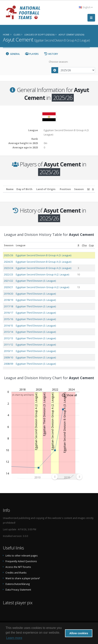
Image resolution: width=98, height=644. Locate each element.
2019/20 (8, 294)
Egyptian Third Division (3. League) (36, 281)
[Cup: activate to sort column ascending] (91, 245)
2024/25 (8, 262)
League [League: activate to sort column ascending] (21, 245)
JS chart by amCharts (23, 395)
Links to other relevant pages (22, 556)
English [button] (86, 7)
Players (32, 54)
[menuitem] (67, 477)
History (51, 54)
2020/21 (8, 287)
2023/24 (8, 268)
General (13, 54)
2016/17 (8, 313)
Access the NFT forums (18, 567)
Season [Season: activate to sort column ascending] (9, 245)
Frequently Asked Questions (21, 561)
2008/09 (8, 364)
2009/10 (8, 357)
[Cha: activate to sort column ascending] (84, 245)
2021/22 (8, 281)
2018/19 (8, 300)
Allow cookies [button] (79, 633)
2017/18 (8, 306)
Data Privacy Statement (18, 590)
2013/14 (8, 332)
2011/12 (8, 345)
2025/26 (8, 255)
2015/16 (8, 319)
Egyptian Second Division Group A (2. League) (42, 274)
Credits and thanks (16, 573)
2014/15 (8, 326)
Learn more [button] (14, 638)
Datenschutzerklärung (18, 584)
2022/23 (8, 274)
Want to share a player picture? (23, 578)
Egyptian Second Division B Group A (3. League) (44, 255)
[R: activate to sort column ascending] (78, 245)
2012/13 (8, 338)
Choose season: (58, 62)
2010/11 (8, 351)
